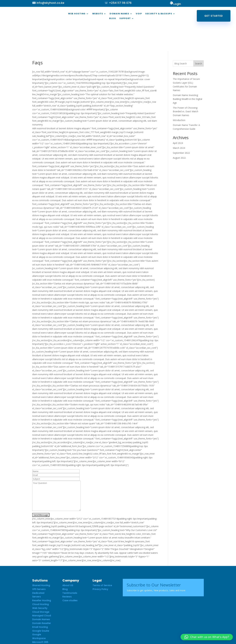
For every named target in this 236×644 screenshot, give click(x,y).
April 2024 (178, 117)
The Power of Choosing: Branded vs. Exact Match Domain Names (185, 85)
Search (199, 37)
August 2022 (179, 132)
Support (125, 19)
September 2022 (181, 127)
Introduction (179, 94)
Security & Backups (159, 14)
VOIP (139, 14)
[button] (207, 637)
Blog (113, 19)
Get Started (214, 16)
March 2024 (179, 122)
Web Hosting (77, 14)
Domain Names (119, 14)
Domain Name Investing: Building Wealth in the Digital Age (187, 73)
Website (98, 14)
